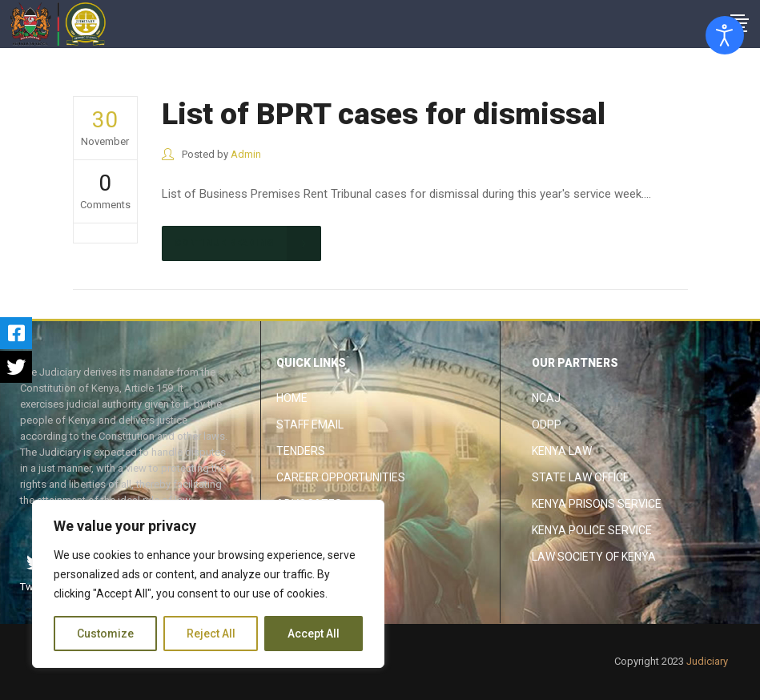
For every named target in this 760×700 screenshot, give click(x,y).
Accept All (314, 634)
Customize (105, 634)
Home (292, 398)
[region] (208, 584)
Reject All (211, 634)
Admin (246, 154)
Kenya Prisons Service (597, 504)
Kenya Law (562, 451)
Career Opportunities (341, 477)
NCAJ (546, 398)
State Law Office (581, 477)
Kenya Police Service (592, 530)
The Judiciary (643, 65)
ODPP (547, 424)
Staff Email (310, 424)
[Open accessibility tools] (725, 35)
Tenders (301, 451)
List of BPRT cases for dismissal (384, 114)
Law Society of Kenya (594, 557)
